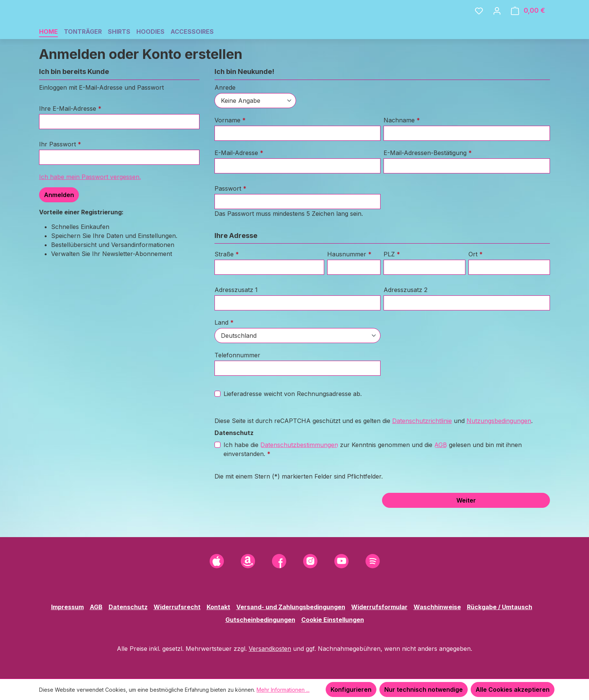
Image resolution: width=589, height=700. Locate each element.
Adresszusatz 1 (236, 312)
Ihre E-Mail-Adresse (70, 130)
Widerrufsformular (379, 607)
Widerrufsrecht (177, 607)
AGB (441, 467)
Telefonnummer (237, 377)
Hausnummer (349, 276)
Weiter (466, 522)
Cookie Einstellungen (333, 620)
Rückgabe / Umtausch (500, 607)
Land (224, 344)
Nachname (402, 142)
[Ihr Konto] (497, 21)
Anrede (225, 109)
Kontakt (218, 607)
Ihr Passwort (60, 166)
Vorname (230, 142)
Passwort (230, 210)
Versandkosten (270, 649)
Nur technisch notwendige (424, 689)
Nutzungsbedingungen (499, 443)
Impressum (67, 607)
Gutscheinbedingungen (260, 620)
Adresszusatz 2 (406, 312)
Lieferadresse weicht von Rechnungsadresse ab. (293, 415)
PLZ (392, 276)
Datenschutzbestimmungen (299, 467)
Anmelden (59, 217)
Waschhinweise (437, 607)
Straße (227, 276)
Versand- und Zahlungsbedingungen (291, 607)
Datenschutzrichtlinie (422, 443)
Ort (476, 276)
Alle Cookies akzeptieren (513, 689)
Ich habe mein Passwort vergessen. (90, 199)
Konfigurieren (351, 689)
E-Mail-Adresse (239, 175)
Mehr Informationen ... (283, 690)
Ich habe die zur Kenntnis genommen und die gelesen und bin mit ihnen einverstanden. (373, 471)
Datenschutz (128, 607)
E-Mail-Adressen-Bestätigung (428, 175)
